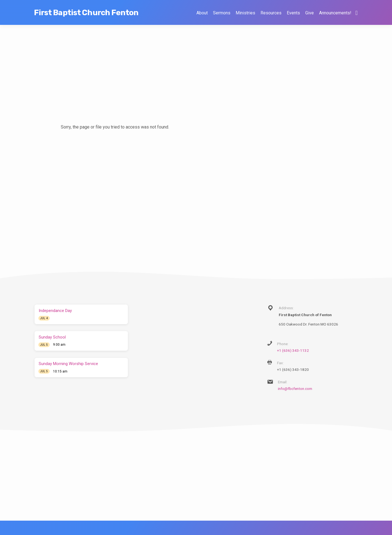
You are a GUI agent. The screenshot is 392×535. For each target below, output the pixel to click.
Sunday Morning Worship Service (68, 364)
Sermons (222, 13)
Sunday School (52, 337)
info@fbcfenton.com (295, 389)
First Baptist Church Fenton (86, 13)
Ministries (245, 13)
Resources (271, 13)
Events (293, 13)
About (202, 13)
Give (310, 13)
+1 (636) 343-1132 (293, 350)
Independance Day (55, 311)
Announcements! (335, 13)
